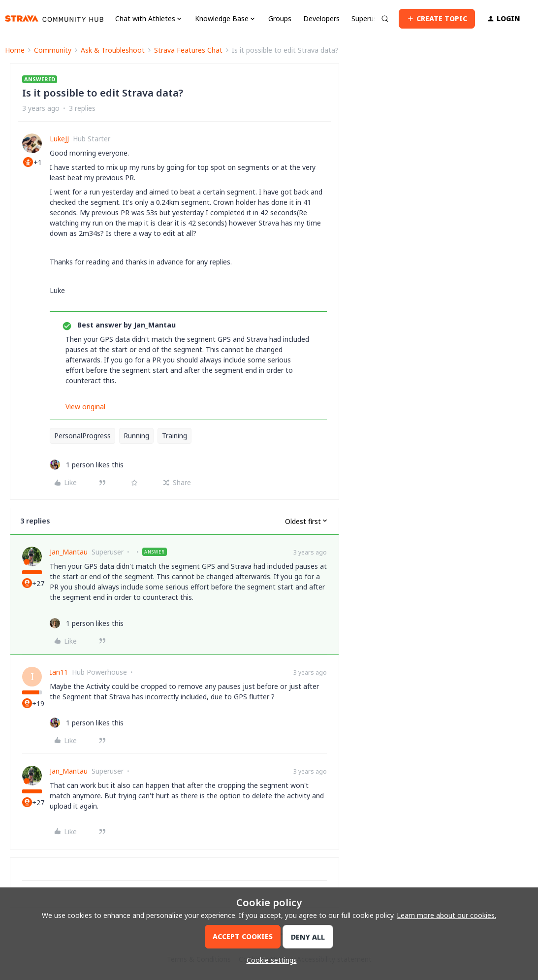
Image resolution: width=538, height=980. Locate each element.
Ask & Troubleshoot (113, 50)
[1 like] (87, 465)
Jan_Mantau (69, 552)
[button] (437, 19)
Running (136, 436)
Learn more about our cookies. (446, 915)
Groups (280, 18)
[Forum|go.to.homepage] (54, 19)
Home (15, 50)
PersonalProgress (82, 436)
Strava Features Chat (188, 50)
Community (53, 50)
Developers (321, 18)
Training (174, 436)
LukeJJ (59, 139)
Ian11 (59, 672)
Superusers (369, 18)
